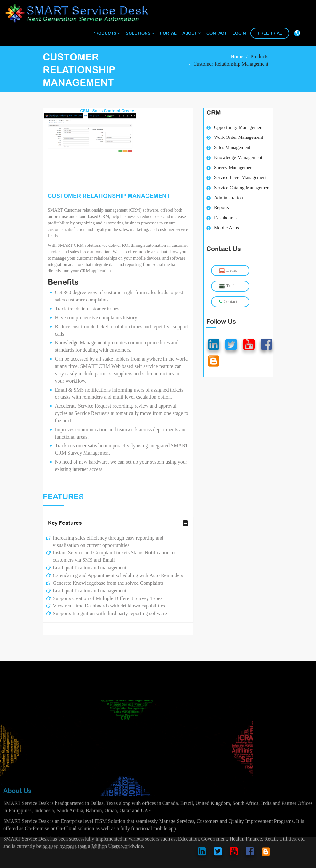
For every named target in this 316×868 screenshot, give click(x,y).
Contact (217, 33)
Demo (228, 271)
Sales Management (232, 147)
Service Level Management (240, 177)
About (191, 33)
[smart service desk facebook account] (250, 853)
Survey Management (234, 168)
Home (237, 56)
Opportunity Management (239, 127)
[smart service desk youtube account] (234, 853)
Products (106, 33)
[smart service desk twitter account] (218, 853)
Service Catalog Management (242, 188)
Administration (229, 198)
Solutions (140, 33)
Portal (168, 33)
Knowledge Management (238, 157)
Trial (227, 286)
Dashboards (225, 218)
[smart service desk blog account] (266, 853)
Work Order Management (239, 137)
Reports (221, 207)
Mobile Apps (226, 228)
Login (239, 33)
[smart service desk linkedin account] (202, 853)
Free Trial (270, 33)
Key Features (118, 523)
